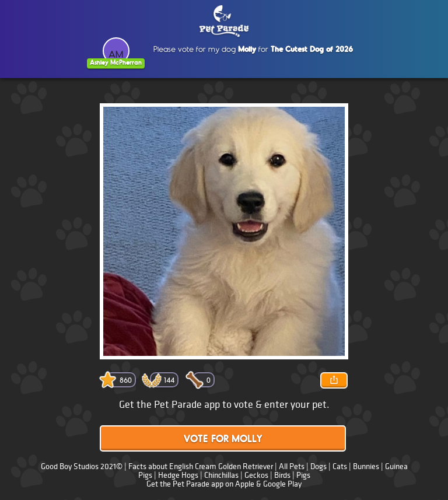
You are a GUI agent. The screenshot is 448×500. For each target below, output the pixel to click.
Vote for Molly (223, 440)
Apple (245, 484)
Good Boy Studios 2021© (82, 466)
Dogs (318, 466)
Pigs (303, 475)
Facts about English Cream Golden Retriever (201, 466)
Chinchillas (221, 475)
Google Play (282, 484)
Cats (340, 466)
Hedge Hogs (178, 475)
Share (334, 380)
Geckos (256, 475)
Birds (282, 475)
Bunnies (366, 466)
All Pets (292, 466)
